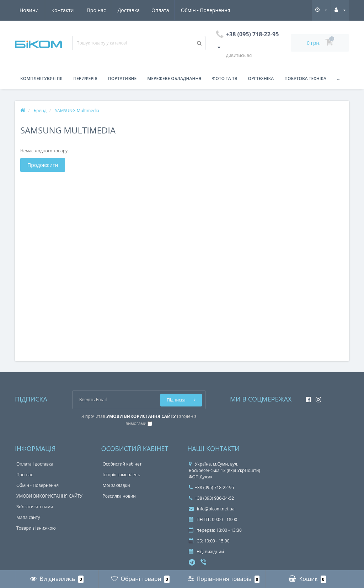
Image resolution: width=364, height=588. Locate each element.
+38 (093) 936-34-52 (211, 498)
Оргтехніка (261, 78)
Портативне (122, 78)
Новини (189, 10)
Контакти (222, 10)
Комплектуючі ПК (41, 78)
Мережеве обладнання (174, 78)
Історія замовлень (122, 475)
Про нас (29, 10)
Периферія (85, 78)
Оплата (96, 10)
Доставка (63, 10)
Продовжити (43, 165)
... (339, 78)
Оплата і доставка (35, 464)
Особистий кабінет (122, 464)
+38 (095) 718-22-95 (211, 487)
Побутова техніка (305, 78)
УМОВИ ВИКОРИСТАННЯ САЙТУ (49, 496)
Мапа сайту (28, 517)
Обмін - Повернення (142, 10)
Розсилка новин (119, 496)
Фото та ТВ (224, 78)
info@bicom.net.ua (212, 509)
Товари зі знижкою (36, 528)
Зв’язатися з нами (35, 507)
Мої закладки (116, 485)
